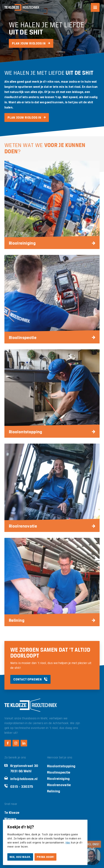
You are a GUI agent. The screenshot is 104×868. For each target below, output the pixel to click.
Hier (68, 843)
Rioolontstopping (61, 766)
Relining (54, 791)
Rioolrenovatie (59, 785)
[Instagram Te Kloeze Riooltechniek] (16, 743)
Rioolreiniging (58, 779)
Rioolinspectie (59, 772)
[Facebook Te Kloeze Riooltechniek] (8, 743)
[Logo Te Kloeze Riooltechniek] (22, 7)
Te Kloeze (12, 813)
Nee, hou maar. (20, 857)
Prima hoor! (45, 857)
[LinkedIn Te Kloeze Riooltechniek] (24, 743)
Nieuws (10, 819)
